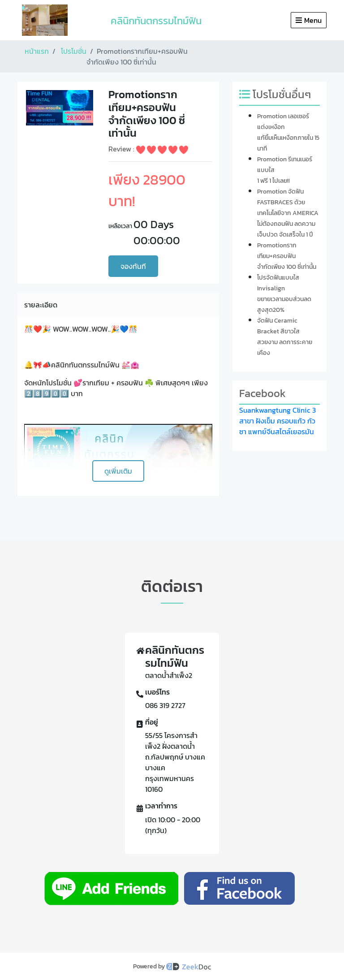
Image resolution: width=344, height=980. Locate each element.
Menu (309, 20)
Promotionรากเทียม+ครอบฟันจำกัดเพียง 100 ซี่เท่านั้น (287, 256)
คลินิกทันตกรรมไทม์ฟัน (156, 21)
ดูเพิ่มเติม (118, 471)
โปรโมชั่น (74, 51)
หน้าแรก (37, 51)
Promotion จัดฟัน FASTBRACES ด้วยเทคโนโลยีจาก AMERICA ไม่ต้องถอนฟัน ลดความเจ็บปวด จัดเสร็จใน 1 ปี (288, 213)
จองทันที (133, 266)
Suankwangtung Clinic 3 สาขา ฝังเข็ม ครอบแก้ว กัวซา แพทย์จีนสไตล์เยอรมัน (277, 421)
